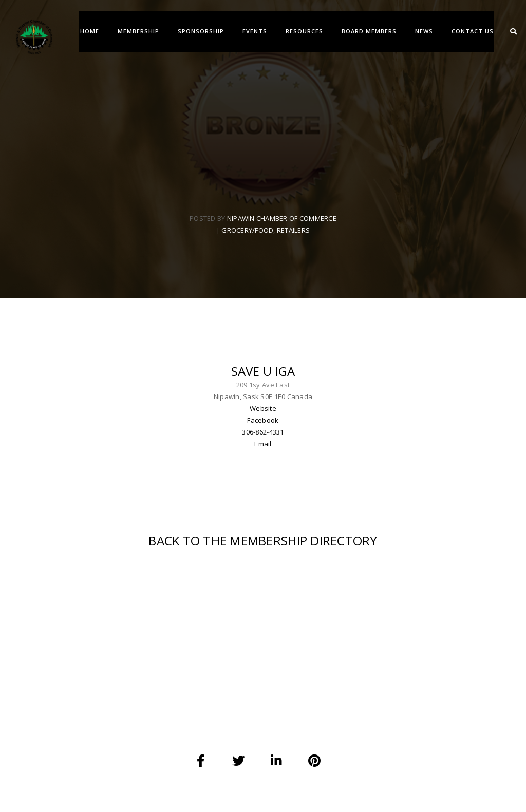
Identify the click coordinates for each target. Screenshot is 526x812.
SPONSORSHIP (200, 31)
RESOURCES (304, 31)
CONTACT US (472, 31)
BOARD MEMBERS (369, 31)
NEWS (424, 31)
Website (263, 413)
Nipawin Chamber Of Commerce (282, 221)
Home (89, 31)
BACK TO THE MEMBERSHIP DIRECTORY (263, 548)
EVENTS (254, 31)
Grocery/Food (247, 233)
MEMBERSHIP (138, 31)
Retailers (293, 233)
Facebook (263, 425)
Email (263, 449)
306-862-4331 (263, 437)
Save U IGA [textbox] (263, 376)
